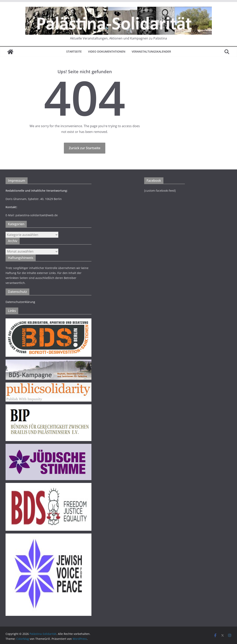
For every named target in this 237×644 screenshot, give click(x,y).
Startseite (74, 51)
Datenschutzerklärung (20, 302)
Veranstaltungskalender (151, 51)
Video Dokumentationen (107, 51)
